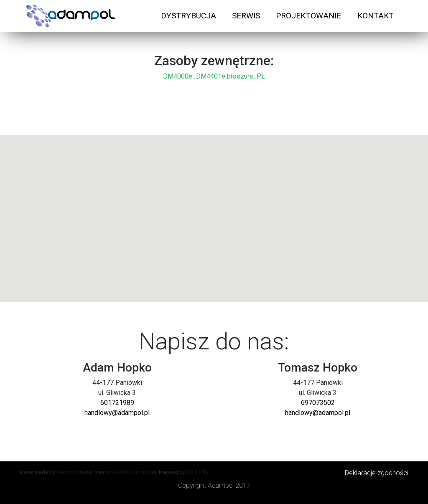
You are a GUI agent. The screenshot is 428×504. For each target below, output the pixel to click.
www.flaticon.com (129, 472)
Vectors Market (75, 472)
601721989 (117, 403)
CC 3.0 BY (198, 472)
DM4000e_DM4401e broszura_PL (214, 76)
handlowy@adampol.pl (117, 413)
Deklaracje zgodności (377, 473)
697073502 (318, 403)
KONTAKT (376, 16)
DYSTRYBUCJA (189, 16)
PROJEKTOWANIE (308, 16)
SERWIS (246, 16)
